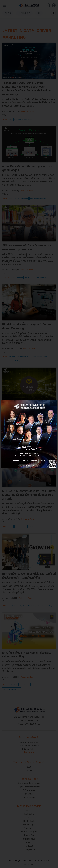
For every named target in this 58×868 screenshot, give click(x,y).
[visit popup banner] (29, 434)
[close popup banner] (53, 403)
